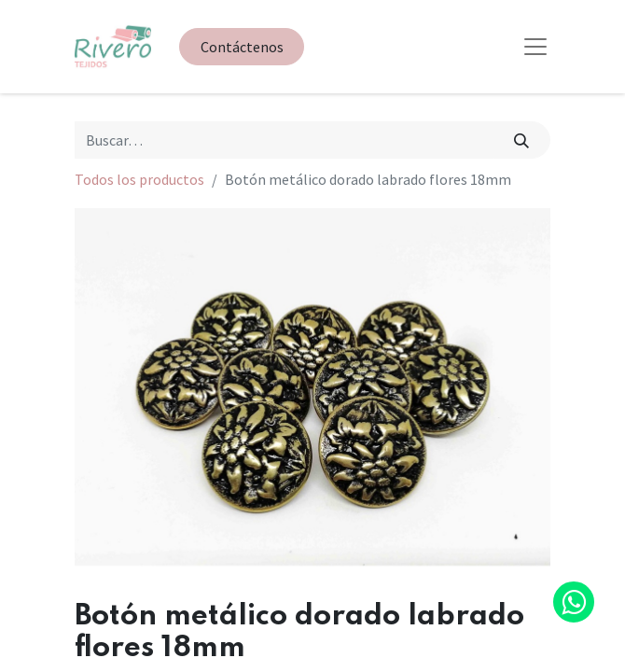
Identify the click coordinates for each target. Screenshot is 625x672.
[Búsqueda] (522, 140)
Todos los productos (139, 179)
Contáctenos (242, 47)
